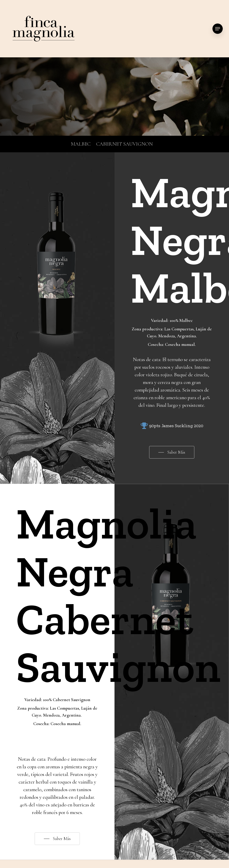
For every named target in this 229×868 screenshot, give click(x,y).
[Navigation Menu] (218, 29)
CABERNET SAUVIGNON (124, 144)
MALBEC (81, 144)
